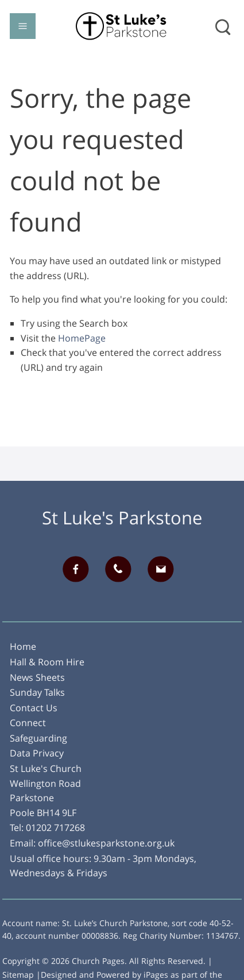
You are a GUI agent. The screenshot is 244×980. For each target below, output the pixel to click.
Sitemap (18, 975)
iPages (156, 975)
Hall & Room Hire (47, 662)
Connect (28, 723)
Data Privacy (37, 753)
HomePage (82, 338)
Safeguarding (38, 738)
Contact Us (34, 708)
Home (23, 646)
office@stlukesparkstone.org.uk (106, 843)
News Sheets (37, 677)
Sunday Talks (37, 692)
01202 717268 (55, 828)
